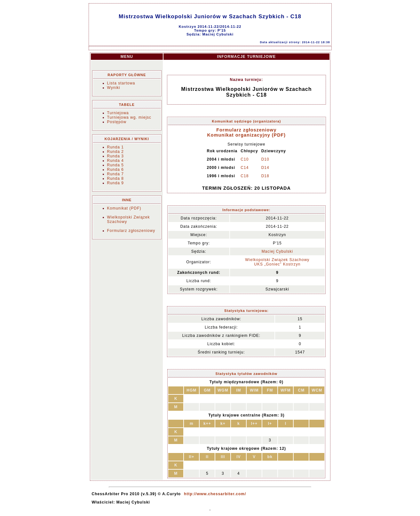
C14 (245, 168)
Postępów (117, 122)
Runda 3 (115, 156)
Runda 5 (115, 165)
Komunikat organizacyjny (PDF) (246, 135)
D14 (265, 168)
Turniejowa (118, 113)
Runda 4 (115, 161)
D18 (265, 176)
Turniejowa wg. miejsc (129, 117)
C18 (245, 176)
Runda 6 (115, 170)
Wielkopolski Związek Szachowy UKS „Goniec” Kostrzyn (277, 262)
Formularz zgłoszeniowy (131, 231)
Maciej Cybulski (277, 251)
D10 (265, 159)
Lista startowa (121, 83)
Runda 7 (115, 174)
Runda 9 (115, 183)
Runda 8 (115, 179)
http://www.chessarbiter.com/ (215, 494)
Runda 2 (115, 152)
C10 (245, 159)
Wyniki (114, 88)
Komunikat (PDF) (124, 208)
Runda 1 (115, 147)
